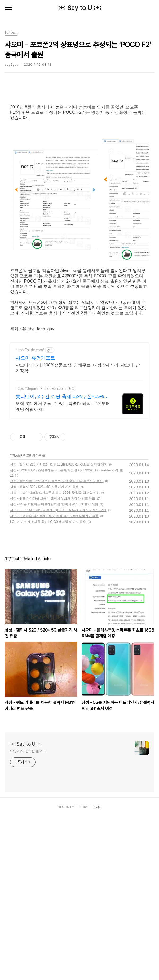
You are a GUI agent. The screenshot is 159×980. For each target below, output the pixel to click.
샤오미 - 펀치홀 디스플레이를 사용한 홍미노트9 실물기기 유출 (54, 679)
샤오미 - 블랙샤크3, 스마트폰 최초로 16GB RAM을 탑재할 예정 (55, 655)
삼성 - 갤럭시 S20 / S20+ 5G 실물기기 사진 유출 (44, 650)
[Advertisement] (79, 136)
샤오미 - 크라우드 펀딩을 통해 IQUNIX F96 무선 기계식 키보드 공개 (58, 673)
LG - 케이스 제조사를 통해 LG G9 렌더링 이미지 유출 (48, 685)
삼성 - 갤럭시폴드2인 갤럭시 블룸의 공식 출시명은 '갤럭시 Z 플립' (57, 644)
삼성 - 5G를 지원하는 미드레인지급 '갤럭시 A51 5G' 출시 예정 (54, 667)
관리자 (98, 970)
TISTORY (81, 970)
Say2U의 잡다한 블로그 (28, 914)
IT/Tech (15, 618)
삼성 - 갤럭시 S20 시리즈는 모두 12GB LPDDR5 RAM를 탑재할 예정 (59, 627)
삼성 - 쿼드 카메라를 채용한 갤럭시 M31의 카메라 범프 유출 (53, 661)
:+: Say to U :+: (80, 8)
